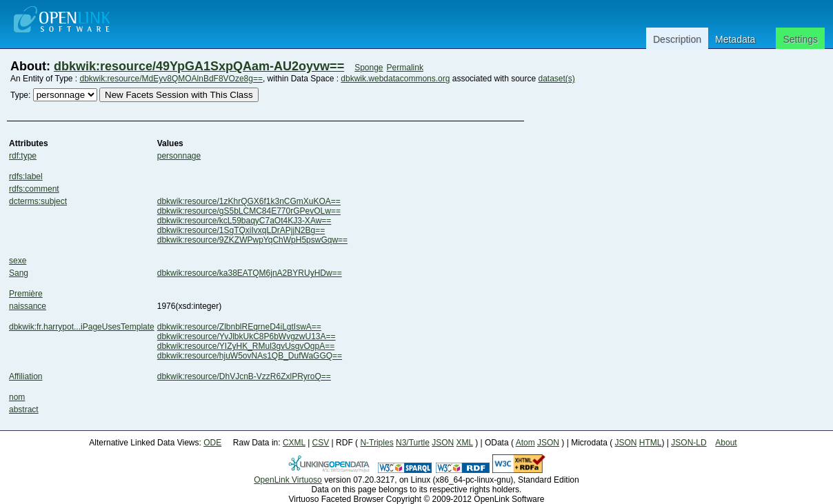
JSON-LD (689, 443)
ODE (212, 443)
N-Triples (377, 443)
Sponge (369, 68)
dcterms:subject (38, 201)
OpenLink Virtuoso (288, 480)
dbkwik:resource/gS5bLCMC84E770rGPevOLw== (249, 211)
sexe (18, 261)
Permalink (405, 68)
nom (17, 397)
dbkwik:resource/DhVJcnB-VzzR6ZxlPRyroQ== (244, 376)
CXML (294, 443)
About (726, 443)
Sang (19, 273)
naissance (28, 306)
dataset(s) (556, 79)
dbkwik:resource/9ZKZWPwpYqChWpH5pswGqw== (252, 240)
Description (677, 39)
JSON (443, 443)
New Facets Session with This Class (179, 95)
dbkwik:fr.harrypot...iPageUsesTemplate (82, 327)
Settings (800, 39)
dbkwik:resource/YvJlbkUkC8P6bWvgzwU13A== (247, 336)
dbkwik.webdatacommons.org (395, 79)
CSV (321, 443)
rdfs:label (26, 177)
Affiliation (26, 376)
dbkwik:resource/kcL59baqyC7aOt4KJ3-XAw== (244, 221)
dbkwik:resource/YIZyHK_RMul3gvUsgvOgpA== (246, 346)
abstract (24, 410)
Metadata (735, 39)
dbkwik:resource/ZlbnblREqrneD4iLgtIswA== (239, 327)
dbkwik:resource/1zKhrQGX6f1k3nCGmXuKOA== (249, 201)
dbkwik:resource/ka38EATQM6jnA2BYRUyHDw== (250, 273)
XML (465, 443)
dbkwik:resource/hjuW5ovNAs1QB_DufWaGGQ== (250, 356)
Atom (525, 443)
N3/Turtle (413, 443)
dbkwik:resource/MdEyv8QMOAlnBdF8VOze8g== (171, 79)
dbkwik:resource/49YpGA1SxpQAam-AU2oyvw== (199, 66)
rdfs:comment (34, 189)
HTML (651, 443)
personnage (179, 156)
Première (26, 294)
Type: (20, 95)
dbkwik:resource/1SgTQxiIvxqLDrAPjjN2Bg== (241, 230)
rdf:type (23, 156)
